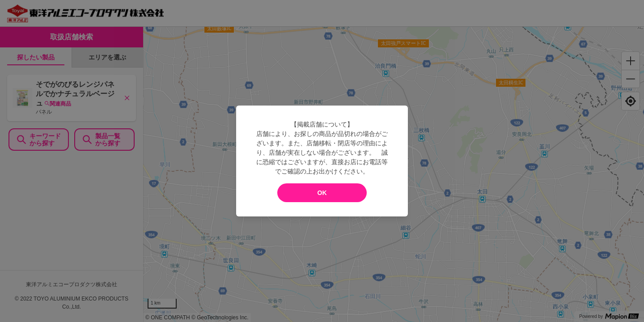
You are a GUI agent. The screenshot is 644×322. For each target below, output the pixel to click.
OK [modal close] (322, 193)
